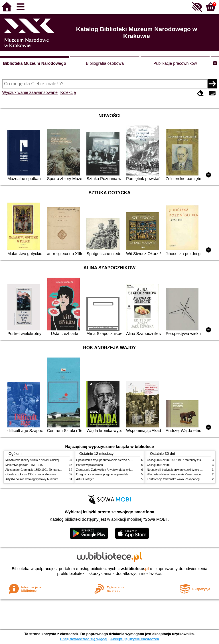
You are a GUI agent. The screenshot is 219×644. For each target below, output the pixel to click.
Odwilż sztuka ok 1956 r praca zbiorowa (31, 474)
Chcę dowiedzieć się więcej (84, 639)
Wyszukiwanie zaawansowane (30, 92)
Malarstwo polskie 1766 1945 (24, 465)
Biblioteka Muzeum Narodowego (34, 63)
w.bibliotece (135, 569)
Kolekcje (68, 92)
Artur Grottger (85, 479)
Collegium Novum (158, 465)
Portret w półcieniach (90, 465)
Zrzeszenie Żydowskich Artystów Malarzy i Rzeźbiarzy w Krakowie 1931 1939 (125, 470)
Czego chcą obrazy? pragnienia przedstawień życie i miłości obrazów (120, 474)
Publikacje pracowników (175, 63)
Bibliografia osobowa (105, 63)
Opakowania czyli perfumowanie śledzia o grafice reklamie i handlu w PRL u (125, 460)
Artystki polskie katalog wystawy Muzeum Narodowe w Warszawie (47, 479)
